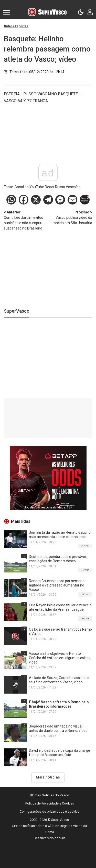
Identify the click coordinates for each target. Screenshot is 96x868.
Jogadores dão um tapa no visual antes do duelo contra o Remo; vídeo (58, 728)
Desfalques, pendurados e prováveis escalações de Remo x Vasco (58, 559)
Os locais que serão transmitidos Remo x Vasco (60, 631)
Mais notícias (48, 777)
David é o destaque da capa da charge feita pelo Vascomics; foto (60, 753)
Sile (63, 838)
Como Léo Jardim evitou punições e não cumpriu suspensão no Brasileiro (26, 220)
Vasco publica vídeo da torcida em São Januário (70, 217)
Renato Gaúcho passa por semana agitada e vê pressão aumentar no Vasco (57, 585)
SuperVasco (17, 311)
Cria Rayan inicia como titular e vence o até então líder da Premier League (60, 607)
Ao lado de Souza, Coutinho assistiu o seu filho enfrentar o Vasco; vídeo (59, 680)
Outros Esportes (16, 26)
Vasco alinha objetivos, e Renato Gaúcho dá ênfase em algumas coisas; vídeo (60, 658)
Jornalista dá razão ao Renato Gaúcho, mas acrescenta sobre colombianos (60, 535)
